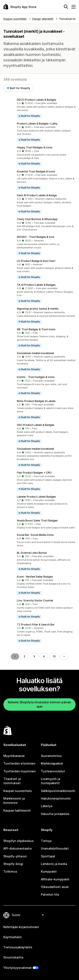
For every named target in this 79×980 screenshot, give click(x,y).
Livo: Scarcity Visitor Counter (35, 600)
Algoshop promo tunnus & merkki (38, 309)
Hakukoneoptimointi (56, 798)
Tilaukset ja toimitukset (12, 781)
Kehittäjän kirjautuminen (21, 927)
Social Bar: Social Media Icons (35, 535)
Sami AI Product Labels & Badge (37, 195)
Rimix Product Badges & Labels (36, 401)
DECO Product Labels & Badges (37, 100)
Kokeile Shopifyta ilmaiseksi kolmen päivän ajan (39, 704)
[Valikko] (74, 7)
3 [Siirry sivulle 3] (34, 656)
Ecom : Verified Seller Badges (35, 577)
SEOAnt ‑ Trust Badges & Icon (35, 237)
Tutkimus (10, 871)
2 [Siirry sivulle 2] (24, 656)
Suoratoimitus (51, 756)
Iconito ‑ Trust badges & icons (36, 377)
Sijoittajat (48, 856)
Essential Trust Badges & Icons (36, 171)
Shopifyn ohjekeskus (19, 841)
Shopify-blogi (13, 864)
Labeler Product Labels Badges (36, 497)
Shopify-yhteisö (15, 856)
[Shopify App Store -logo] (20, 7)
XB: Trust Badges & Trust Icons (36, 329)
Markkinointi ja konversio (14, 801)
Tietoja (46, 841)
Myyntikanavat (14, 756)
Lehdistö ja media (54, 864)
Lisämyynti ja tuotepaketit (50, 781)
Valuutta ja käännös (55, 814)
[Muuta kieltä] (28, 915)
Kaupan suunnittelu (18, 791)
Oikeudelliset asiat (55, 887)
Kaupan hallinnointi (17, 810)
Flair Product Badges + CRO (34, 473)
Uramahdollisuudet (55, 848)
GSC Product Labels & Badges (36, 425)
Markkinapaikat (52, 763)
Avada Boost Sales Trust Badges (37, 520)
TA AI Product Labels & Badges (36, 285)
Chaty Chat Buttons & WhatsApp (37, 219)
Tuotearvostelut (53, 771)
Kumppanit (49, 871)
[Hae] (66, 7)
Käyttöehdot (13, 937)
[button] (39, 108)
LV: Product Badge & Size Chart (36, 261)
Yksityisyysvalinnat (17, 968)
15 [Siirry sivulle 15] (54, 656)
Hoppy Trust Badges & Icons (35, 147)
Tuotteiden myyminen (19, 771)
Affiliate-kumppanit (55, 879)
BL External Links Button (32, 553)
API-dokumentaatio (18, 848)
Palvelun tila (50, 894)
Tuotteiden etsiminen (19, 763)
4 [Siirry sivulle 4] (44, 656)
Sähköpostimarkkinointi (58, 791)
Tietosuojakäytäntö (18, 947)
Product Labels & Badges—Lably (37, 124)
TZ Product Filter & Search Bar (36, 625)
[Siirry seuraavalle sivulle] (64, 656)
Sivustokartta (13, 957)
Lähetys (47, 806)
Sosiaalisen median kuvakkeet (35, 353)
